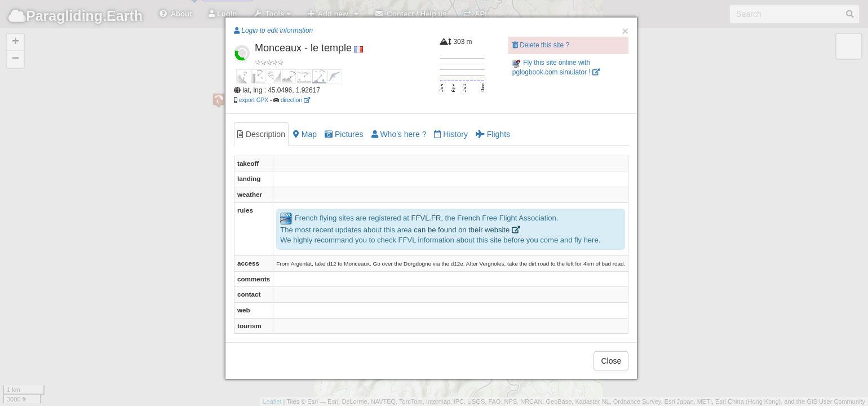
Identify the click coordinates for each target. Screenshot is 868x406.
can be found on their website (467, 230)
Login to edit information (273, 30)
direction (295, 100)
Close (611, 361)
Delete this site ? (541, 45)
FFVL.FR (426, 218)
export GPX (254, 100)
